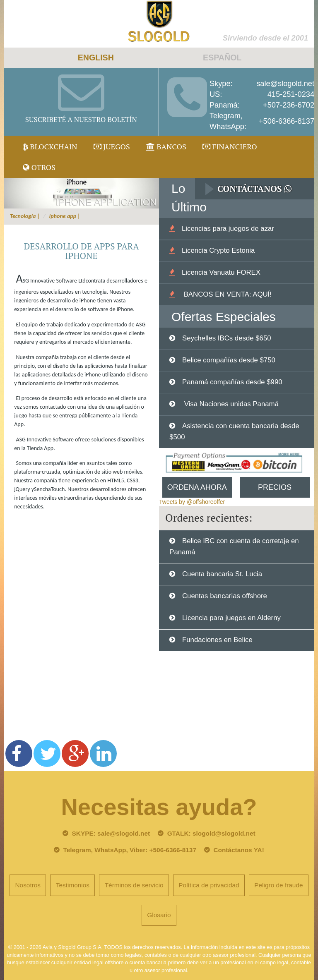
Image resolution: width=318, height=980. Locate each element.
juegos (112, 146)
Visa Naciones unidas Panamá (230, 404)
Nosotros (28, 885)
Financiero (230, 146)
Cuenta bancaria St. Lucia (222, 574)
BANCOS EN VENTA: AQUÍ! (227, 294)
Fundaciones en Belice (217, 640)
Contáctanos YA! (238, 850)
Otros (39, 167)
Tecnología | (25, 216)
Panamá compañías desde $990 (232, 382)
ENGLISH (96, 58)
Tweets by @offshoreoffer (192, 502)
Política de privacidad (209, 885)
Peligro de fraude (278, 885)
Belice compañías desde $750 (229, 360)
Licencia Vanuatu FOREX (221, 272)
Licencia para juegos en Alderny (231, 618)
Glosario (159, 915)
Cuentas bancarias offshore (225, 596)
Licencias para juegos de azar (228, 229)
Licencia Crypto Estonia (218, 250)
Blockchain (50, 146)
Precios (275, 487)
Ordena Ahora (197, 487)
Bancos (166, 146)
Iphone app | (65, 216)
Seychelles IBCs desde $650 (227, 338)
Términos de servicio (134, 885)
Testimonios (73, 885)
